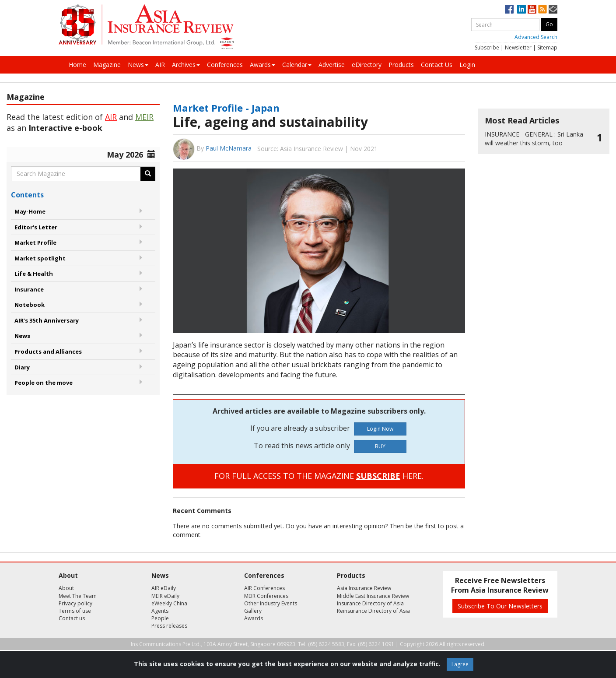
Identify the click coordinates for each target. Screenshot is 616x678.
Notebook (30, 305)
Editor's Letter (36, 227)
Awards (262, 65)
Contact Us (437, 65)
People (160, 618)
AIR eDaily (164, 588)
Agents (160, 611)
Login (467, 65)
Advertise (332, 65)
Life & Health (34, 274)
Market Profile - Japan (226, 108)
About (66, 588)
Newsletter (518, 47)
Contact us (72, 618)
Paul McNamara (229, 148)
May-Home (30, 211)
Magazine (107, 65)
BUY (380, 446)
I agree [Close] (460, 664)
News (138, 65)
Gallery (253, 611)
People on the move (44, 383)
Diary (22, 367)
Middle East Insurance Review (373, 596)
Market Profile (35, 242)
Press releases (169, 626)
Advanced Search (536, 37)
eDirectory (367, 65)
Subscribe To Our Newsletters (500, 606)
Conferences (225, 65)
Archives (186, 65)
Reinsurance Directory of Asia (373, 611)
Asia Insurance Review (364, 588)
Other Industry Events (271, 603)
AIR (160, 65)
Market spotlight (40, 258)
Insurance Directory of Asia (370, 603)
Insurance (29, 289)
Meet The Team (78, 596)
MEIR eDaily (165, 596)
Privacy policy (75, 603)
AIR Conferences (264, 588)
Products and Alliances (48, 351)
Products (401, 65)
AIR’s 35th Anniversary (47, 320)
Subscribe (487, 47)
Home (77, 65)
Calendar (297, 65)
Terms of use (75, 611)
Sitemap (547, 47)
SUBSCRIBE (378, 476)
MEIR (144, 117)
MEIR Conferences (266, 596)
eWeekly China (169, 603)
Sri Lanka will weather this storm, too (534, 139)
